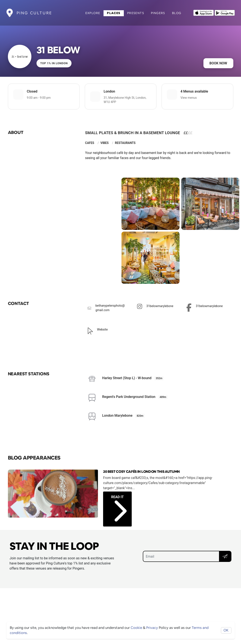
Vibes (104, 143)
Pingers (158, 13)
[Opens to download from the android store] (225, 12)
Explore (93, 13)
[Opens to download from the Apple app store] (204, 12)
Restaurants (125, 143)
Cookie (136, 628)
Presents (136, 13)
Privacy (152, 628)
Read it (119, 504)
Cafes (90, 143)
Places (114, 13)
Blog (177, 13)
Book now (218, 63)
